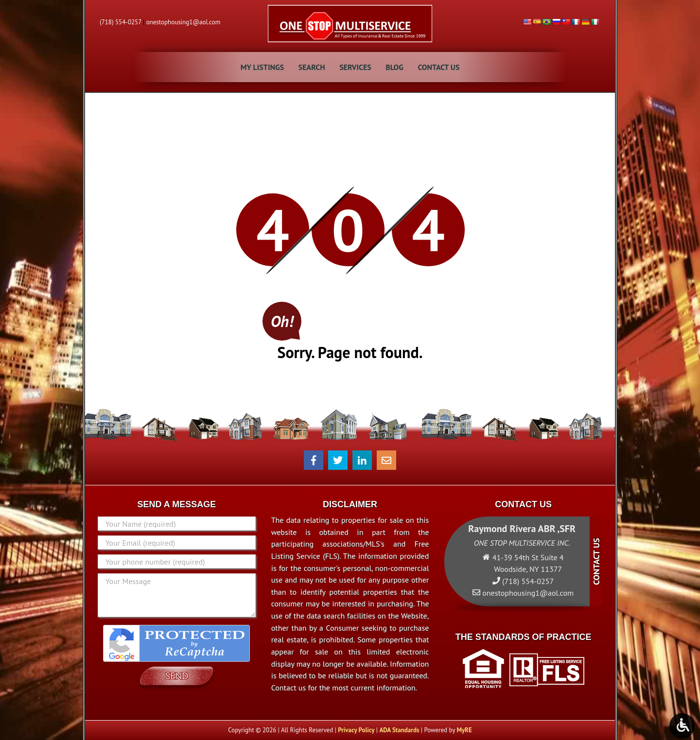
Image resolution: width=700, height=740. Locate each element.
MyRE (464, 730)
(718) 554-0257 (121, 22)
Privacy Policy (356, 730)
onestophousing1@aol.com (184, 22)
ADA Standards (399, 730)
